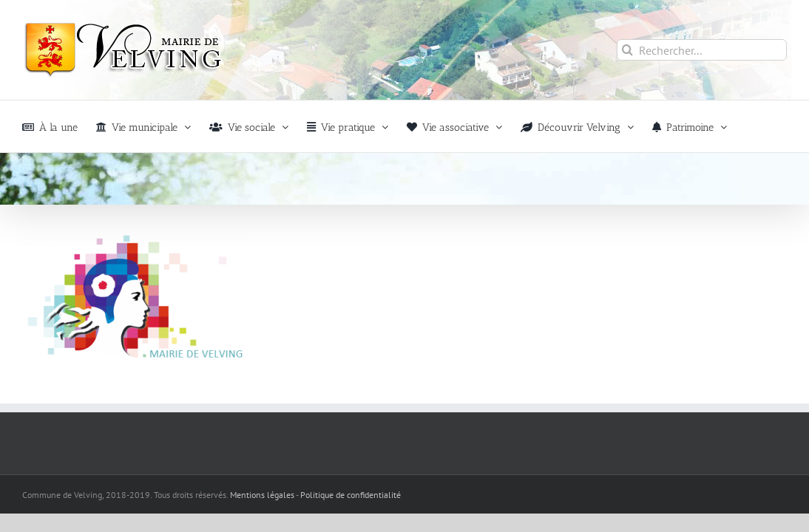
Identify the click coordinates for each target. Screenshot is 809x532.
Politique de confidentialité (351, 495)
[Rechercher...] (702, 50)
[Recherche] (627, 50)
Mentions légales (262, 495)
